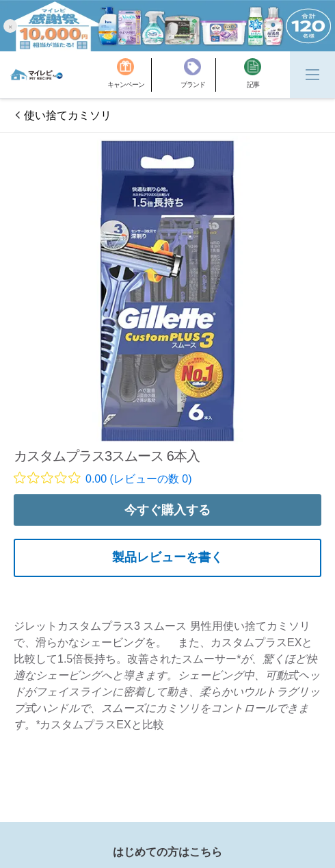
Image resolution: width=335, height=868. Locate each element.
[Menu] (312, 75)
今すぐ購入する (167, 510)
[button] (10, 26)
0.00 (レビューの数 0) (139, 479)
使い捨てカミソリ (68, 115)
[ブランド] (198, 75)
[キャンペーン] (130, 75)
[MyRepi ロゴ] (37, 75)
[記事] (253, 75)
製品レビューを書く (167, 557)
